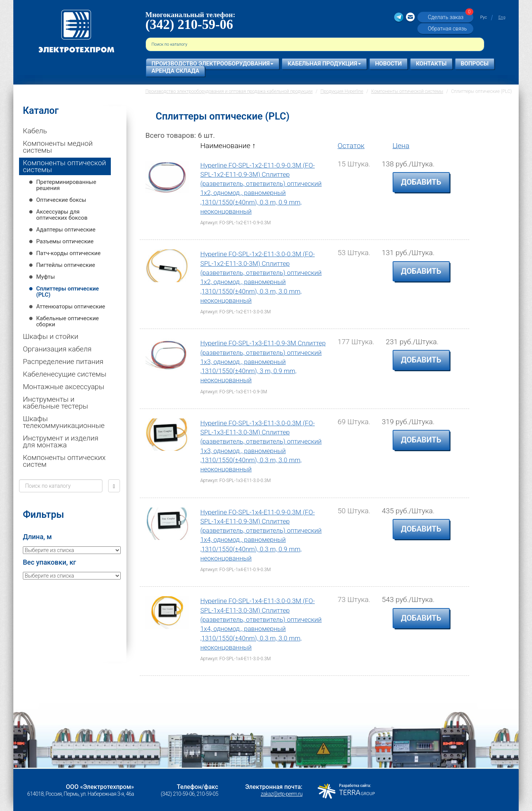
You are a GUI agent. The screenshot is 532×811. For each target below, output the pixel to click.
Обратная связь (447, 29)
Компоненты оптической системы (65, 166)
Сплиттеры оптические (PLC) (68, 292)
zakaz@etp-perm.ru (282, 794)
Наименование (228, 146)
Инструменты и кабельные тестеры (55, 403)
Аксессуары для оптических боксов (62, 215)
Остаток (351, 146)
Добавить (421, 182)
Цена (401, 146)
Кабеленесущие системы (65, 374)
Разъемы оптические (65, 241)
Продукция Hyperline (342, 91)
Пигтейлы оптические (66, 265)
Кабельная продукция (324, 64)
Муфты (46, 277)
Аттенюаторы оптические (71, 307)
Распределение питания (63, 362)
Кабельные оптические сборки (68, 321)
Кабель (35, 131)
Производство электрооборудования (213, 64)
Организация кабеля (57, 349)
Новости (388, 64)
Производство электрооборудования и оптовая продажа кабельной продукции (229, 91)
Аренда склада (176, 71)
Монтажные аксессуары (64, 387)
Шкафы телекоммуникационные (64, 422)
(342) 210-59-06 (189, 25)
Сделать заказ (449, 17)
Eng (502, 17)
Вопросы (475, 64)
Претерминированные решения (66, 185)
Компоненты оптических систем (64, 461)
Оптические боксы (61, 200)
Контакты (431, 64)
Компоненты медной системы (58, 147)
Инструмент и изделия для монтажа (61, 441)
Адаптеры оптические (66, 230)
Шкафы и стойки (51, 336)
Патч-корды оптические (68, 253)
